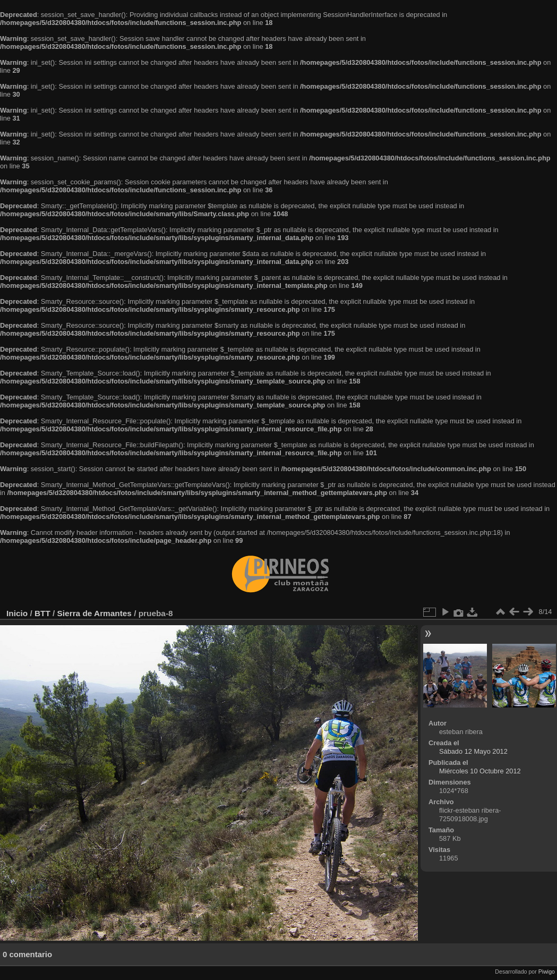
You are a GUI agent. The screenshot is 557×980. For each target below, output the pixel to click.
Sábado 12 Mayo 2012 (473, 751)
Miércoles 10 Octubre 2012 (480, 771)
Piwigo (547, 972)
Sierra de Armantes (95, 613)
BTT (42, 613)
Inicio (17, 613)
